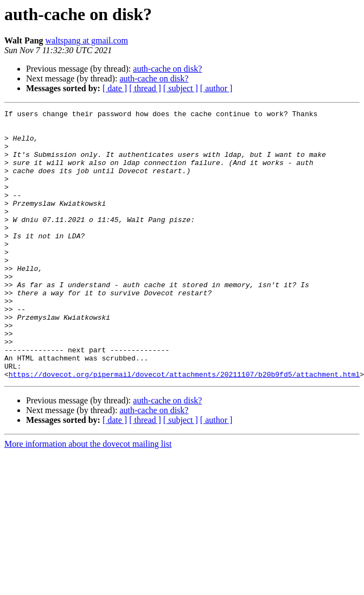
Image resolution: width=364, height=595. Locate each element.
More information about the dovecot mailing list (88, 498)
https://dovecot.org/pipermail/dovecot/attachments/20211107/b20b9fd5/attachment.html (184, 428)
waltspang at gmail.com (87, 40)
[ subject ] (181, 88)
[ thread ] (145, 88)
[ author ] (216, 88)
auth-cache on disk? (167, 69)
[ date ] (115, 88)
